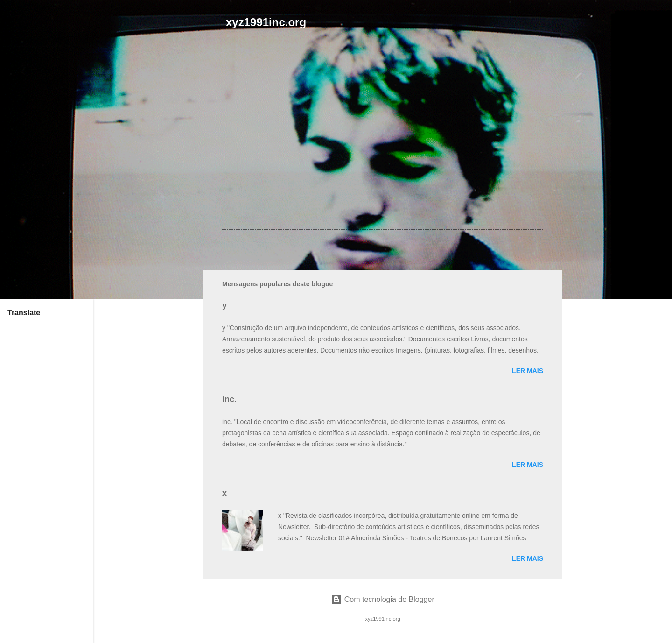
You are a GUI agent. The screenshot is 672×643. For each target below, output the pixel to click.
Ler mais (528, 371)
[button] (538, 79)
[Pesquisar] (556, 25)
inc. (229, 399)
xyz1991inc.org (266, 22)
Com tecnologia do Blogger (382, 599)
